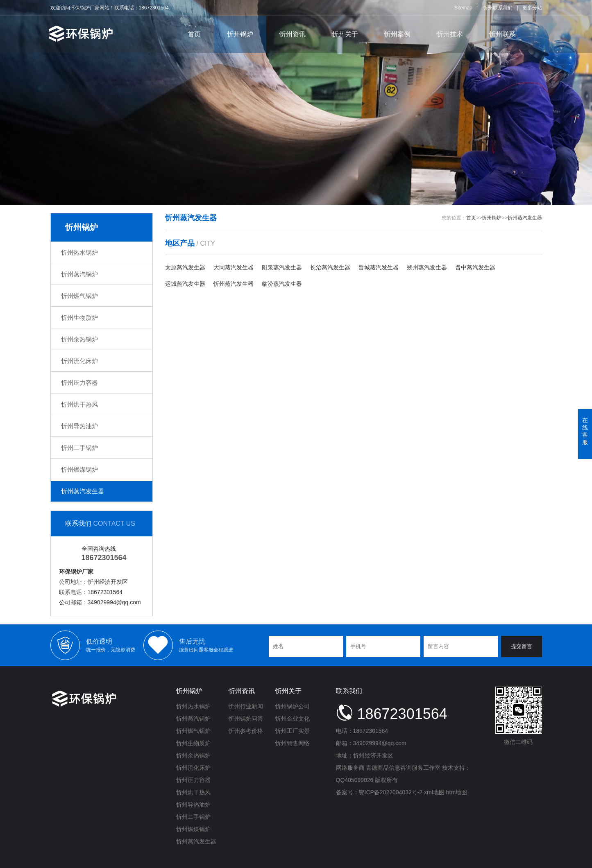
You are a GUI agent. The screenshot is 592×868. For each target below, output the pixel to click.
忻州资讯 (293, 34)
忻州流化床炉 (79, 361)
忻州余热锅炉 (79, 339)
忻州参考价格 (246, 731)
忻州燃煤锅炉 (79, 469)
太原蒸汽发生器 (185, 267)
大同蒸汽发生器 (234, 267)
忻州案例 (397, 34)
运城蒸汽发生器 (185, 284)
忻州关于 (345, 34)
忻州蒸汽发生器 (83, 491)
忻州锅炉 (240, 34)
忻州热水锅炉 (79, 252)
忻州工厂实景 (293, 731)
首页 (194, 34)
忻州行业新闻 (246, 706)
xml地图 (434, 792)
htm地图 (457, 792)
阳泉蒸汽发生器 (282, 267)
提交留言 (522, 646)
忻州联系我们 (498, 8)
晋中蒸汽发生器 (475, 267)
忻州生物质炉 (79, 318)
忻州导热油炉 (79, 426)
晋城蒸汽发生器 (379, 267)
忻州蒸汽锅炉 (79, 274)
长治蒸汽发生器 (330, 267)
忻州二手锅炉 (79, 448)
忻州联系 (502, 34)
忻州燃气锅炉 (79, 296)
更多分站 (532, 8)
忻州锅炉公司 (293, 706)
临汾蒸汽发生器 (282, 284)
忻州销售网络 (293, 743)
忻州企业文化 (293, 719)
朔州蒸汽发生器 (427, 267)
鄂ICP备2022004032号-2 (391, 792)
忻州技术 (450, 34)
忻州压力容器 (79, 383)
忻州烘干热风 (79, 404)
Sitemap (463, 8)
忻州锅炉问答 (246, 719)
